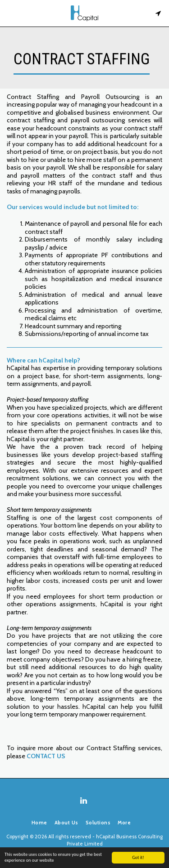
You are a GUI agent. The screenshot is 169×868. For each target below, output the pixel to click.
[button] (10, 13)
